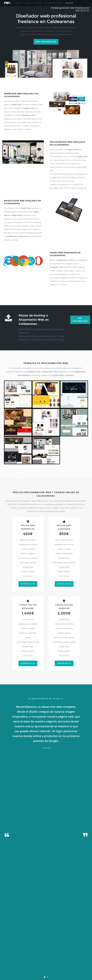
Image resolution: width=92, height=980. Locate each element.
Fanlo (70, 944)
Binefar (10, 938)
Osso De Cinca (69, 952)
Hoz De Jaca (50, 947)
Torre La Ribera (51, 966)
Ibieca (73, 947)
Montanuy (33, 952)
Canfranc (5, 941)
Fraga (9, 947)
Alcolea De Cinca (55, 930)
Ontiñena (61, 952)
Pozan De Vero (71, 955)
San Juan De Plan (40, 960)
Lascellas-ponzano (43, 949)
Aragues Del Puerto (47, 933)
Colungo (36, 944)
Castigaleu (86, 941)
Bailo (4, 935)
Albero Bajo (9, 930)
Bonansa (40, 938)
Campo (60, 938)
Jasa (7, 949)
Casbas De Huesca (25, 941)
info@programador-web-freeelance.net (70, 8)
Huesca (69, 947)
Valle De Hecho (28, 969)
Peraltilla (41, 955)
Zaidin (30, 972)
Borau (45, 938)
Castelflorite (69, 941)
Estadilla (49, 944)
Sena (47, 963)
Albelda (80, 927)
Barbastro (26, 935)
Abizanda (35, 927)
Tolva (30, 966)
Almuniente (13, 933)
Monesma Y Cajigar (12, 952)
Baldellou (9, 935)
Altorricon (25, 933)
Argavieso (59, 933)
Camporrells (66, 938)
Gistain (19, 947)
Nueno (52, 952)
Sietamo (70, 963)
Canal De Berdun (75, 938)
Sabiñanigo (72, 958)
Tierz (27, 966)
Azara (79, 933)
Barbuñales (37, 935)
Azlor (83, 933)
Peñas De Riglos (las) (9, 955)
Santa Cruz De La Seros (81, 960)
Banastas (20, 935)
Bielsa (75, 935)
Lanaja (27, 949)
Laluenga (17, 949)
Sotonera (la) (81, 963)
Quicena (61, 958)
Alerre (68, 930)
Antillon (39, 933)
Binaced (5, 938)
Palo (74, 952)
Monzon (38, 952)
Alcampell (47, 930)
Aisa (60, 927)
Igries (77, 947)
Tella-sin (22, 966)
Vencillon (53, 969)
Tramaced (6, 969)
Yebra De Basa (19, 972)
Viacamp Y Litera (67, 969)
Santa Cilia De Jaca (69, 960)
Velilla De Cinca (46, 969)
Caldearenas (54, 938)
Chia (26, 944)
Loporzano (73, 949)
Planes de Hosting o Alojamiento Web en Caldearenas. (34, 320)
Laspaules (57, 949)
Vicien (74, 969)
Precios (39, 3)
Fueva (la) (14, 947)
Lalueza (22, 949)
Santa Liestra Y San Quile (10, 963)
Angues (31, 933)
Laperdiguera (33, 949)
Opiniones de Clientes (54, 3)
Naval (43, 952)
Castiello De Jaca (78, 941)
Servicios (19, 3)
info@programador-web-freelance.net (60, 918)
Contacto (69, 3)
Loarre (67, 949)
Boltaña (35, 938)
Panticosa (79, 952)
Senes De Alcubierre (54, 963)
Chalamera (21, 944)
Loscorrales (79, 949)
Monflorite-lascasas (24, 952)
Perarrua (46, 955)
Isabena (85, 947)
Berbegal (71, 935)
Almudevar (79, 930)
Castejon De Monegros (37, 941)
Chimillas (30, 944)
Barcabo (43, 935)
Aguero (47, 927)
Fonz (77, 944)
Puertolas (33, 958)
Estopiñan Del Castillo (59, 944)
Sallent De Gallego (16, 960)
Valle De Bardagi (19, 969)
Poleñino (64, 955)
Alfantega (73, 930)
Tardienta (17, 966)
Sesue (65, 963)
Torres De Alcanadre (72, 966)
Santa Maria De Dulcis (24, 963)
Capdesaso (12, 941)
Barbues (32, 935)
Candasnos (83, 938)
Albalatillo (75, 927)
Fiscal (74, 944)
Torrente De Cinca (61, 966)
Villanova (78, 969)
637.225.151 (51, 915)
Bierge (79, 935)
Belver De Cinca (51, 935)
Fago (67, 944)
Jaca (4, 949)
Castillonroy (14, 944)
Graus (34, 947)
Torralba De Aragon (41, 966)
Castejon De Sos (48, 941)
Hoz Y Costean (58, 947)
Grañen (29, 947)
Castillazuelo (7, 944)
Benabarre (59, 935)
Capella (17, 941)
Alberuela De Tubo (18, 930)
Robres (66, 958)
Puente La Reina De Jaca (23, 958)
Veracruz (59, 969)
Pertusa (51, 955)
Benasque (65, 935)
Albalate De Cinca (66, 927)
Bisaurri (15, 938)
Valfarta (11, 969)
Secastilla (39, 963)
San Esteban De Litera (28, 960)
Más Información (80, 320)
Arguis (64, 933)
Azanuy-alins (74, 933)
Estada (45, 944)
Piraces (56, 955)
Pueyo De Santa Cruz (53, 958)
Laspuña (63, 949)
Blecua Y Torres (28, 938)
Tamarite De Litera (8, 966)
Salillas (9, 960)
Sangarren (60, 960)
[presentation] (46, 850)
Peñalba (85, 952)
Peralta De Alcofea (20, 955)
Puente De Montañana (9, 958)
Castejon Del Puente (59, 941)
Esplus (40, 944)
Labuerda (11, 949)
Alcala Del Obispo (39, 930)
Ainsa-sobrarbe (54, 927)
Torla (34, 966)
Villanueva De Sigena (9, 972)
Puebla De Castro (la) (82, 955)
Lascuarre (51, 949)
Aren (54, 933)
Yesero (26, 972)
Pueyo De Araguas (41, 958)
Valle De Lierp (37, 969)
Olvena (56, 952)
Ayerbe (68, 933)
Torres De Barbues (83, 966)
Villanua (84, 969)
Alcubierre (63, 930)
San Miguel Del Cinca (51, 960)
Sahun (77, 958)
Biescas (84, 935)
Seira (43, 963)
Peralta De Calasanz (32, 955)
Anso (35, 933)
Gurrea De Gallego (41, 947)
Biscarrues (20, 938)
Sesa (62, 963)
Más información (46, 42)
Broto (49, 938)
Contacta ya (28, 584)
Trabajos (29, 3)
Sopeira (75, 963)
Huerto (64, 947)
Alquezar (20, 933)
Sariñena (33, 963)
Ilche (81, 947)
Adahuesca (41, 927)
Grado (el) (24, 947)
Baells (87, 933)
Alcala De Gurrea (28, 930)
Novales (47, 952)
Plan (60, 955)
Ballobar (15, 935)
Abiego (30, 927)
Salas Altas (82, 958)
